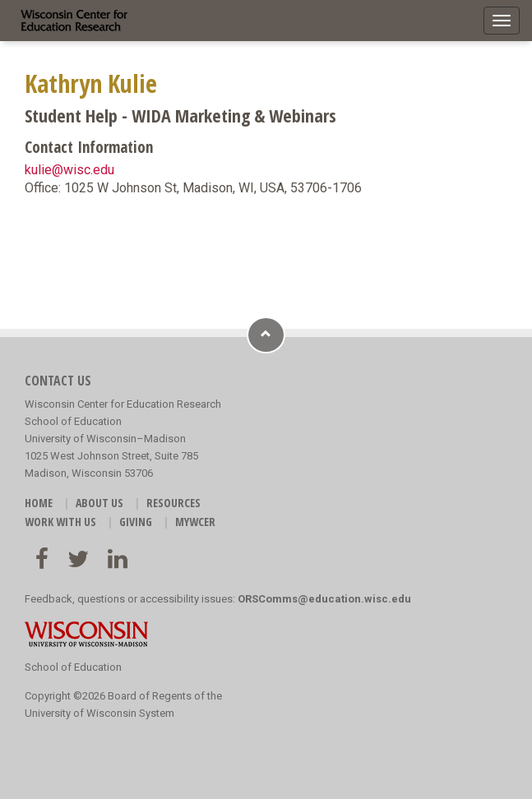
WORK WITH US (60, 522)
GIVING (136, 522)
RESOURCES (173, 503)
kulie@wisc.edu (69, 170)
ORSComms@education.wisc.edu (324, 599)
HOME (39, 503)
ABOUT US (99, 503)
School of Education (73, 667)
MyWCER (195, 522)
